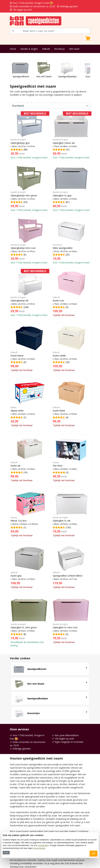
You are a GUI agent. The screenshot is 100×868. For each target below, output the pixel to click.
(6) (29, 241)
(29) (71, 349)
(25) (71, 241)
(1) (29, 514)
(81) (71, 189)
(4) (71, 404)
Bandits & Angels (29, 49)
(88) (29, 136)
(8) (29, 622)
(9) (71, 294)
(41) (71, 136)
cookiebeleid (43, 845)
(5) (71, 621)
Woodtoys (60, 49)
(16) (29, 459)
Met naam (74, 49)
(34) (29, 189)
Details (6, 853)
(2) (29, 404)
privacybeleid (39, 848)
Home (13, 49)
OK (94, 853)
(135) (71, 514)
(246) (29, 294)
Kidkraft (46, 49)
